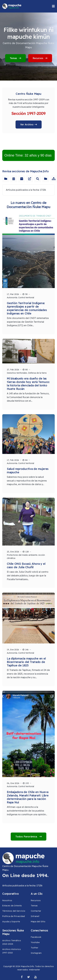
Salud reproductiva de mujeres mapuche (28, 469)
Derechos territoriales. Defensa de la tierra (27, 372)
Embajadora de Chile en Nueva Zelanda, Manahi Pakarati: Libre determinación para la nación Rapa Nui (28, 795)
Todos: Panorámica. (27, 837)
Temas (15, 58)
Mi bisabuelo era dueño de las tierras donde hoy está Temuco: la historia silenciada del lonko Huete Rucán (28, 383)
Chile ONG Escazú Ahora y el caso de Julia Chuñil (26, 564)
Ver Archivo (27, 124)
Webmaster (34, 970)
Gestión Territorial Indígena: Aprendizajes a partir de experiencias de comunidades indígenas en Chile (27, 308)
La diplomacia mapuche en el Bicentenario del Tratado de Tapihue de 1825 (26, 659)
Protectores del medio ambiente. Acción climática (26, 555)
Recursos (40, 58)
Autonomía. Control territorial (20, 298)
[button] (53, 6)
